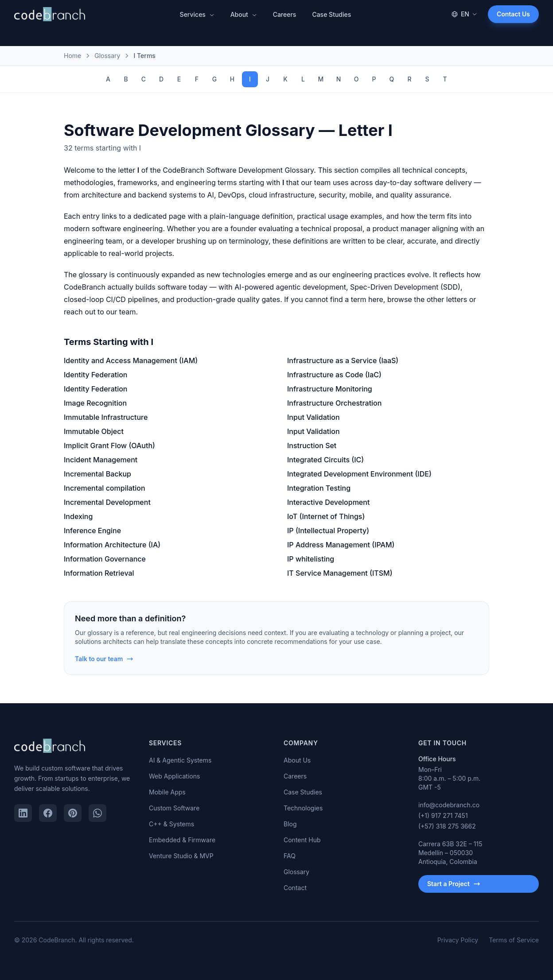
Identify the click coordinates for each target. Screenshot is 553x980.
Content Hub (302, 840)
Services (197, 14)
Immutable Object (94, 431)
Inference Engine (92, 531)
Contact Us (513, 14)
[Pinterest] (73, 813)
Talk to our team (104, 659)
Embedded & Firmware (182, 840)
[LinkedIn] (23, 813)
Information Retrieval (99, 573)
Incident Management (101, 460)
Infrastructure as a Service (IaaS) (343, 360)
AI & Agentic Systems (180, 760)
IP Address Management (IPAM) (341, 545)
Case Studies (331, 14)
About (244, 14)
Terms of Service (514, 940)
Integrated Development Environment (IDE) (359, 474)
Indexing (78, 516)
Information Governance (105, 559)
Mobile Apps (167, 792)
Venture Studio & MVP (181, 856)
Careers (285, 14)
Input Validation (313, 417)
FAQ (290, 856)
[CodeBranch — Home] (50, 14)
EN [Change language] (464, 14)
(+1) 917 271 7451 (443, 815)
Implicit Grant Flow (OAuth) (109, 445)
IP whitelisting (311, 559)
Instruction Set (312, 445)
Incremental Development (107, 502)
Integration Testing (319, 488)
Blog (290, 824)
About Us (297, 760)
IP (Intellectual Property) (328, 531)
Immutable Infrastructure (106, 417)
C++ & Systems (171, 824)
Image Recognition (95, 403)
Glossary (296, 872)
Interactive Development (328, 502)
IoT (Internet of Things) (326, 516)
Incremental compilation (105, 488)
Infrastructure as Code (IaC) (334, 375)
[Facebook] (48, 813)
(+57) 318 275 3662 (447, 826)
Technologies (303, 808)
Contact (295, 888)
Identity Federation (96, 375)
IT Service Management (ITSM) (340, 573)
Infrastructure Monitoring (330, 389)
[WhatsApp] (97, 813)
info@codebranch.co (449, 805)
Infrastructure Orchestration (334, 403)
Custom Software (174, 808)
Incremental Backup (97, 474)
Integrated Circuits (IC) (325, 460)
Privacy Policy (458, 940)
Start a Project (454, 884)
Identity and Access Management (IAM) (131, 360)
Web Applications (174, 776)
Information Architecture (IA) (112, 545)
